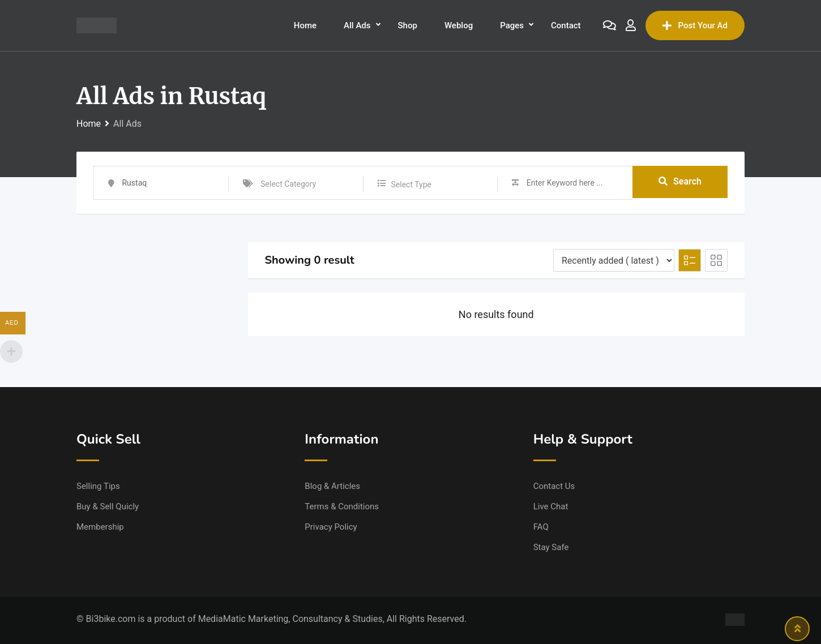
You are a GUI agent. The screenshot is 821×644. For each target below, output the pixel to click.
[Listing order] (614, 260)
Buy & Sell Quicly (108, 506)
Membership (100, 527)
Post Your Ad (695, 25)
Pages (512, 25)
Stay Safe (551, 547)
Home (305, 25)
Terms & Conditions (342, 506)
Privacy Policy (331, 527)
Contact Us (554, 486)
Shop (408, 25)
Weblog (459, 25)
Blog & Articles (332, 486)
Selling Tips (98, 486)
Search (680, 183)
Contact (566, 25)
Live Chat (551, 506)
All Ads (357, 25)
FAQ (541, 527)
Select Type (411, 184)
